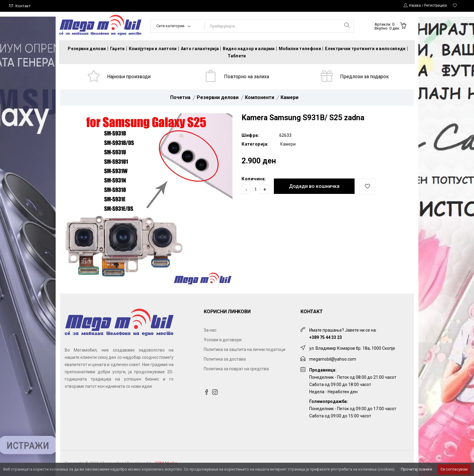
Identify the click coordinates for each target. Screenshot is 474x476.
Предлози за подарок (364, 77)
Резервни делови (87, 49)
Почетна (180, 97)
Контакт (23, 6)
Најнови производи (129, 77)
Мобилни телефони (300, 49)
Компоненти (260, 97)
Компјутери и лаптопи (153, 49)
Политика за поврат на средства (236, 369)
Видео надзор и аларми (249, 49)
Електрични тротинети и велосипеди (365, 49)
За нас (210, 330)
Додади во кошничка (314, 186)
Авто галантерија (200, 49)
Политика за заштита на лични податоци (245, 349)
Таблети (237, 56)
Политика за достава (225, 359)
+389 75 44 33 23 (326, 337)
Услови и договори (223, 340)
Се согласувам (454, 469)
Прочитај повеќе (416, 469)
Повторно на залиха (247, 77)
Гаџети (117, 49)
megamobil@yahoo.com (333, 359)
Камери (289, 97)
